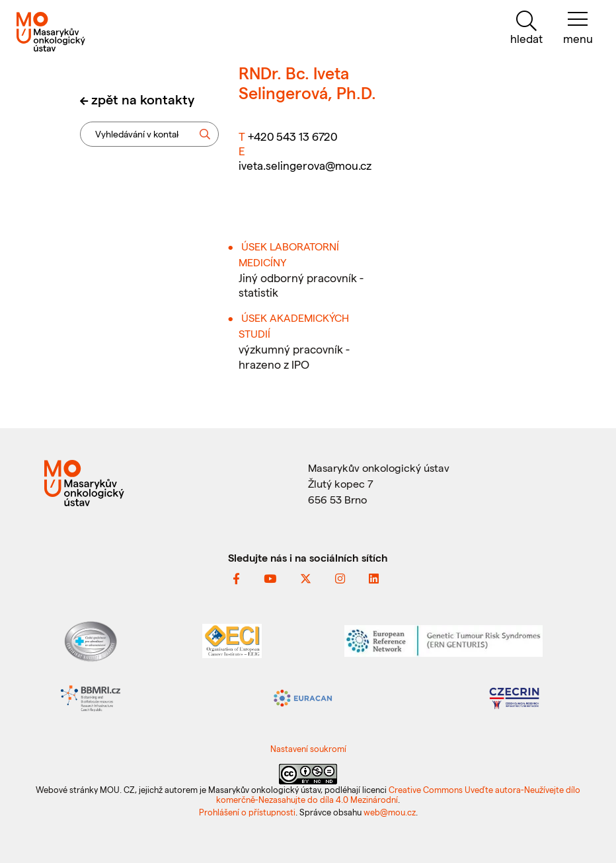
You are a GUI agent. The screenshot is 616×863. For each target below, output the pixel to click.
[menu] (578, 28)
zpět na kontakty (143, 99)
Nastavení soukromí (308, 748)
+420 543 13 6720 (292, 136)
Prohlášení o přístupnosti (247, 812)
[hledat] (527, 28)
